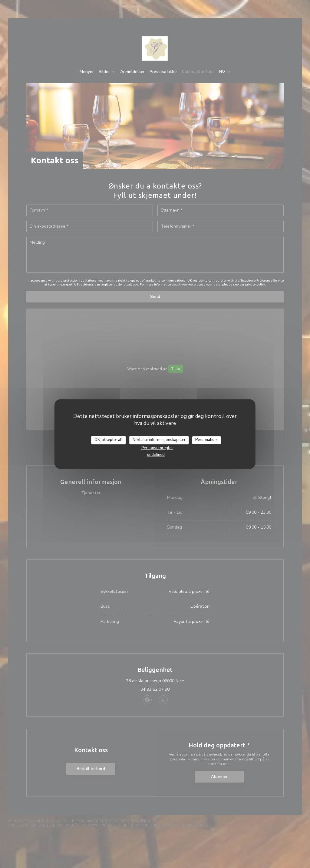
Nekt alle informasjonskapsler (159, 440)
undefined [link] (156, 455)
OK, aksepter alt (109, 440)
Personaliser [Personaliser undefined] (207, 440)
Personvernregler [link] (157, 448)
